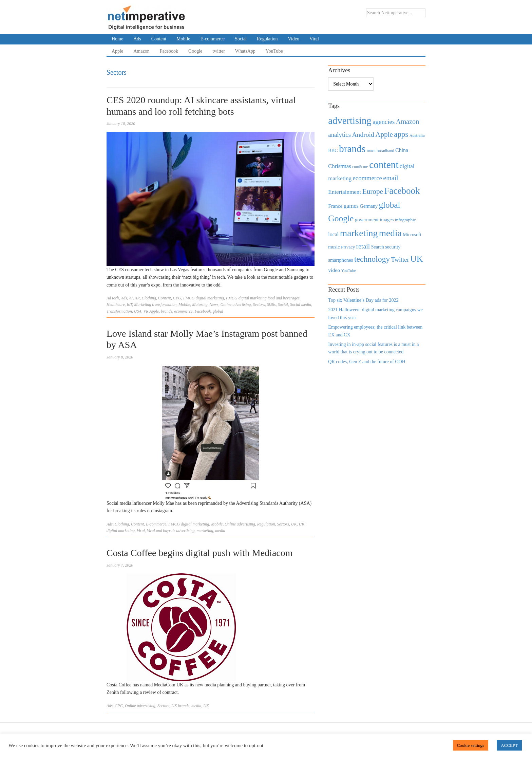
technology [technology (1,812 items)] (372, 259)
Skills (271, 304)
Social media (301, 304)
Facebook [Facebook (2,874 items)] (402, 191)
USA (138, 311)
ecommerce (184, 311)
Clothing (149, 298)
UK (294, 524)
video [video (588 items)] (334, 270)
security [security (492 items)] (393, 247)
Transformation (119, 311)
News (214, 304)
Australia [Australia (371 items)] (417, 135)
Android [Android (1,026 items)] (363, 135)
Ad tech (113, 298)
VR (146, 311)
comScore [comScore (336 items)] (360, 167)
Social (241, 39)
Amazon (141, 51)
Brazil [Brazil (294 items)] (371, 151)
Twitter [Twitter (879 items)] (400, 260)
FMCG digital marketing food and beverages (263, 298)
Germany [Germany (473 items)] (369, 206)
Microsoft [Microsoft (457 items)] (412, 235)
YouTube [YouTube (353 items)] (349, 271)
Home (117, 39)
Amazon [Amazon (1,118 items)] (408, 122)
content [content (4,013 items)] (384, 165)
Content (159, 39)
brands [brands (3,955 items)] (352, 149)
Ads (137, 39)
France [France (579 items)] (335, 206)
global (218, 311)
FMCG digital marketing (204, 298)
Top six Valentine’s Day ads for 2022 (363, 300)
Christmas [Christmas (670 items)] (339, 166)
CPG (177, 298)
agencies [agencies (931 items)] (384, 122)
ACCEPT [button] (509, 745)
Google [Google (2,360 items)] (341, 218)
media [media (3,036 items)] (390, 233)
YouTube (274, 51)
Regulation (267, 39)
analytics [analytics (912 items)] (339, 135)
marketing (205, 531)
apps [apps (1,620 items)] (401, 134)
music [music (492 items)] (334, 247)
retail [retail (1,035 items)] (363, 246)
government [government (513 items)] (367, 220)
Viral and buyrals (161, 531)
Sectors (259, 304)
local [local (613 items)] (333, 234)
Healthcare (116, 304)
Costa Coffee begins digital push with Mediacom (200, 553)
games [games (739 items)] (351, 206)
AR (137, 298)
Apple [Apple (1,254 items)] (384, 134)
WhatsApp (245, 51)
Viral (314, 39)
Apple (117, 51)
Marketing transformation (155, 304)
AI (131, 298)
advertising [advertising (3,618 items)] (350, 121)
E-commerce (213, 39)
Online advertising (236, 304)
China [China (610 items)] (402, 150)
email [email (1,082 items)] (391, 178)
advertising (186, 531)
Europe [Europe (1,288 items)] (373, 191)
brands (166, 311)
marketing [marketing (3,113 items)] (359, 233)
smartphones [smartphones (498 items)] (340, 260)
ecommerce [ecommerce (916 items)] (367, 178)
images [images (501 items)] (387, 220)
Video (294, 39)
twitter (219, 51)
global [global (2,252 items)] (390, 205)
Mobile (183, 39)
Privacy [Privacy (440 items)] (348, 247)
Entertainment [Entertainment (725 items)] (345, 192)
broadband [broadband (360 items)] (385, 151)
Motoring (200, 304)
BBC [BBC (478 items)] (333, 150)
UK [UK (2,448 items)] (416, 259)
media (220, 531)
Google (195, 51)
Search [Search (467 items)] (378, 247)
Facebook (169, 51)
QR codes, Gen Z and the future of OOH (367, 362)
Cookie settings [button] (471, 745)
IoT (130, 304)
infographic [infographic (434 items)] (405, 220)
